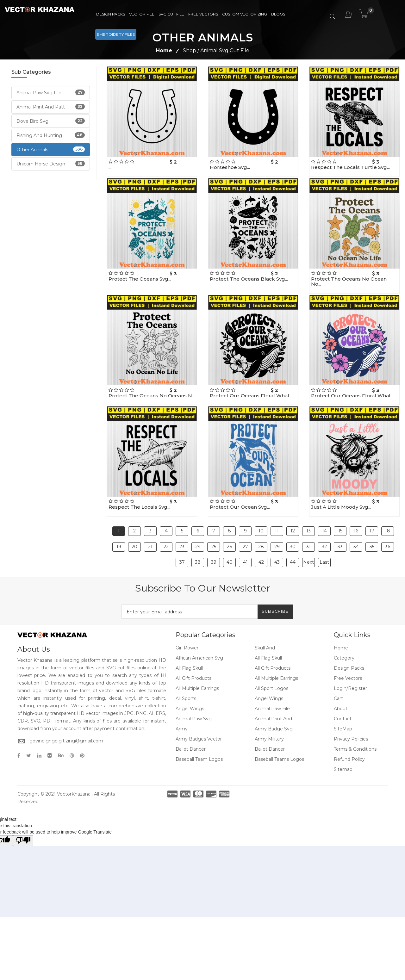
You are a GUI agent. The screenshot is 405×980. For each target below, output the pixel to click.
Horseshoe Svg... (230, 167)
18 (388, 528)
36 (388, 537)
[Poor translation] (23, 822)
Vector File (142, 14)
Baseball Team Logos (199, 741)
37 (182, 547)
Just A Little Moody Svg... (341, 507)
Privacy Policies (351, 721)
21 (150, 537)
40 (230, 547)
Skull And (265, 630)
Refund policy (349, 741)
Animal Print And (273, 700)
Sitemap (343, 751)
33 (340, 537)
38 (198, 547)
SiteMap (343, 710)
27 (245, 537)
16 (356, 528)
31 (308, 537)
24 (198, 537)
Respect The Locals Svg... (139, 507)
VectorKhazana (74, 776)
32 (324, 537)
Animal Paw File (272, 690)
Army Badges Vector (199, 721)
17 (372, 528)
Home (164, 50)
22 (166, 537)
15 (340, 528)
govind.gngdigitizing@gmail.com (66, 723)
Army (182, 710)
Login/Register (350, 670)
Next (308, 547)
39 (214, 547)
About (341, 690)
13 (308, 528)
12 (293, 528)
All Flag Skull (268, 640)
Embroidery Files (116, 34)
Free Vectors (203, 14)
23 (182, 537)
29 (277, 537)
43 (277, 547)
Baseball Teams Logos (279, 741)
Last (324, 547)
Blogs (278, 14)
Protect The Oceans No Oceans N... (152, 396)
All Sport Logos (271, 670)
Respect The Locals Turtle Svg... (350, 167)
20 (134, 537)
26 (229, 537)
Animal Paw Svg (194, 700)
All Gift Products (273, 650)
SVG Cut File (171, 14)
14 (324, 528)
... (110, 167)
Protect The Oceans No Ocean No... (349, 282)
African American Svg (199, 640)
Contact (343, 700)
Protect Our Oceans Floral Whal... (251, 396)
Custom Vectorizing (245, 14)
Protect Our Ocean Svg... (240, 507)
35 (372, 537)
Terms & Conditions (355, 731)
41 (245, 547)
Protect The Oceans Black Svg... (249, 279)
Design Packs (111, 14)
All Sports (186, 680)
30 (293, 537)
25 (214, 537)
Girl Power (187, 630)
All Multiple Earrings (276, 660)
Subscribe (271, 593)
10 (261, 528)
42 (261, 547)
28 (261, 537)
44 (293, 547)
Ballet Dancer (191, 731)
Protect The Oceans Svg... (140, 279)
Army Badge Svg (274, 710)
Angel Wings (269, 680)
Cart (338, 680)
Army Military (269, 721)
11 (277, 528)
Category (344, 640)
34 (356, 537)
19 (119, 537)
